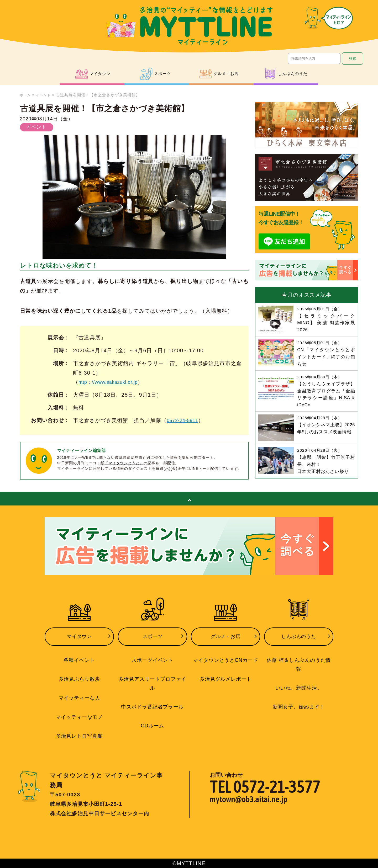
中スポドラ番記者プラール (153, 708)
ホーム (26, 95)
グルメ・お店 (225, 641)
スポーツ (153, 641)
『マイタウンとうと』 (124, 463)
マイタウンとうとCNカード (226, 663)
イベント (46, 95)
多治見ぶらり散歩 (79, 681)
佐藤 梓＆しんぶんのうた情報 (299, 663)
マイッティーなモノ (79, 718)
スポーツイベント (153, 663)
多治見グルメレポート (225, 681)
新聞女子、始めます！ (299, 700)
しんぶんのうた (299, 641)
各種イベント (79, 663)
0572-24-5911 (185, 420)
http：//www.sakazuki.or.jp (113, 382)
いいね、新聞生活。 (299, 681)
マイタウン (79, 641)
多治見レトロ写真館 (79, 736)
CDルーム (152, 726)
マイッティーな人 (79, 700)
